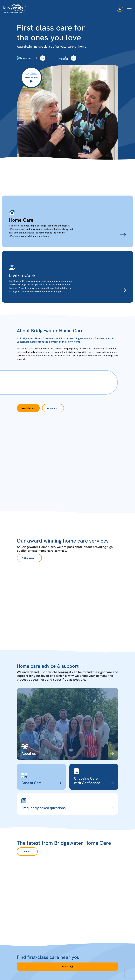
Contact (26, 852)
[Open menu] (129, 9)
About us (52, 408)
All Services (28, 558)
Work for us (28, 408)
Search (67, 967)
